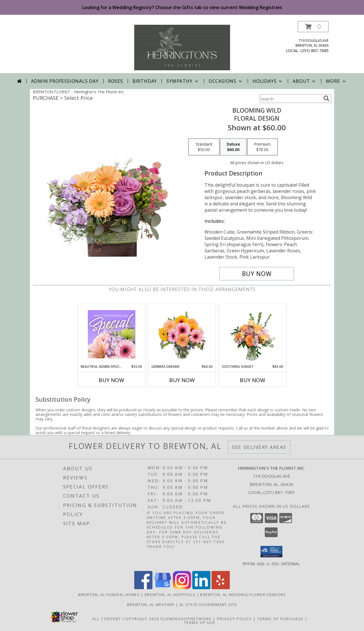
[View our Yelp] (221, 587)
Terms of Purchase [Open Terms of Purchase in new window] (280, 618)
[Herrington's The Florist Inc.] (182, 47)
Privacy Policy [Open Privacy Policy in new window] (234, 618)
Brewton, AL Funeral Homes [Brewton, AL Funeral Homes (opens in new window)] (109, 594)
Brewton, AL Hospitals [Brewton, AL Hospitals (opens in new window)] (170, 594)
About (305, 81)
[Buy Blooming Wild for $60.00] (257, 274)
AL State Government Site (208, 604)
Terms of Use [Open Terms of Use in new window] (200, 622)
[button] (313, 27)
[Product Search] (290, 99)
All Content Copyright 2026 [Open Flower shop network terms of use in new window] (126, 618)
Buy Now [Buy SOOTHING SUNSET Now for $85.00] (253, 380)
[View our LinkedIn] (201, 587)
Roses (116, 81)
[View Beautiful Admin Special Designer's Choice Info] (112, 334)
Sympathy (183, 81)
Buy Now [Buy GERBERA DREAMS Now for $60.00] (182, 380)
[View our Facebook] (143, 587)
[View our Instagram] (182, 587)
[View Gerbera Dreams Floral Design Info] (182, 334)
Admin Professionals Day (65, 81)
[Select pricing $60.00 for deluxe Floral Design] (233, 147)
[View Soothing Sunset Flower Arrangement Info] (253, 334)
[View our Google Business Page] (163, 587)
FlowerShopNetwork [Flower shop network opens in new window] (186, 618)
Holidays (268, 81)
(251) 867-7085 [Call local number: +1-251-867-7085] (314, 50)
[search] (326, 98)
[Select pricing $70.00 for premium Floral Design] (262, 147)
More (336, 81)
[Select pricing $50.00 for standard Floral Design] (204, 147)
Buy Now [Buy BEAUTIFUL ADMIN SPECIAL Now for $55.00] (111, 380)
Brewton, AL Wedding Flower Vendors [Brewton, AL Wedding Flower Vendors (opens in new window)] (243, 594)
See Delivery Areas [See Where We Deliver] (259, 447)
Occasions (226, 81)
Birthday (145, 81)
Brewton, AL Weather (151, 604)
